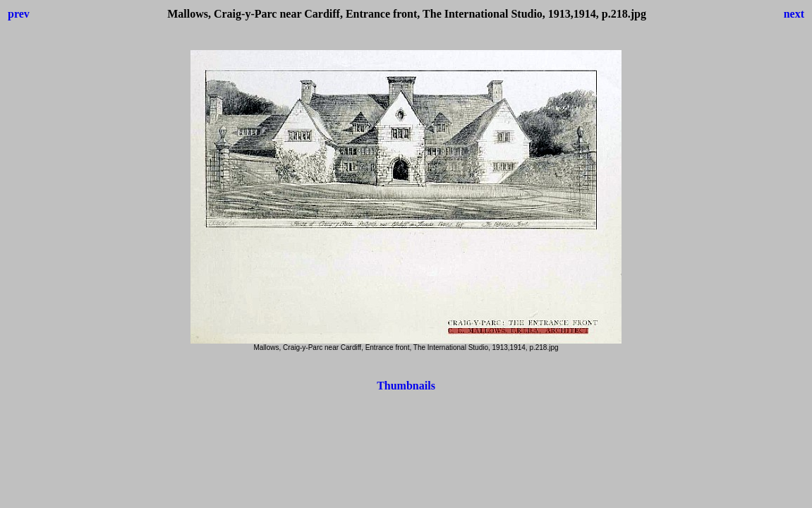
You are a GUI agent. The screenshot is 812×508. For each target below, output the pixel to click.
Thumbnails (406, 386)
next (794, 14)
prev (19, 14)
